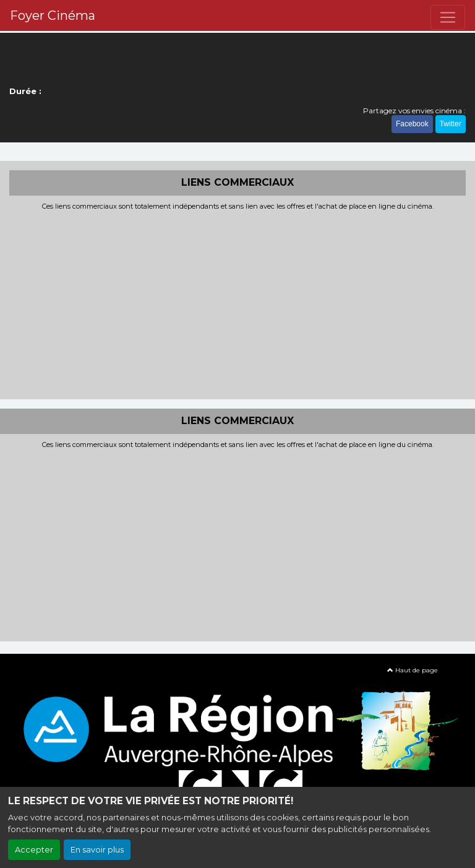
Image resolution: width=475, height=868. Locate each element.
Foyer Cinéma (53, 15)
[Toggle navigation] (448, 17)
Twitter (451, 124)
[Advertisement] (237, 303)
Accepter (34, 850)
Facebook (412, 124)
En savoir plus (97, 850)
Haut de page (413, 670)
